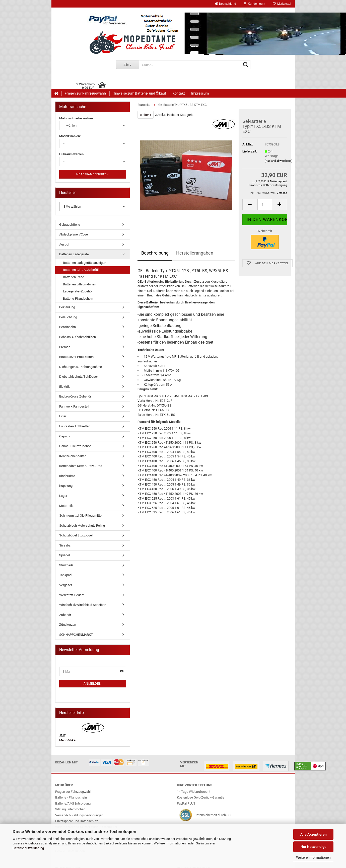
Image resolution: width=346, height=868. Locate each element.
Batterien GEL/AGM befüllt (82, 270)
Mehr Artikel (68, 740)
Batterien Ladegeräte (74, 254)
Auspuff (65, 244)
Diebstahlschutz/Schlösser (79, 377)
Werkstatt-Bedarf (72, 595)
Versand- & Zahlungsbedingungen (79, 815)
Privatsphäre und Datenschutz (77, 821)
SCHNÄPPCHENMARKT (76, 635)
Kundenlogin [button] (254, 4)
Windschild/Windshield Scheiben (83, 605)
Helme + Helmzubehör (75, 446)
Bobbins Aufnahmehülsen (78, 337)
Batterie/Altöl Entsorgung (73, 803)
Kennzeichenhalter (72, 456)
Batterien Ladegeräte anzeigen (85, 263)
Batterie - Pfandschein (71, 797)
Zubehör (65, 615)
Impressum (200, 93)
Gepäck (65, 436)
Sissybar (65, 545)
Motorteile (66, 506)
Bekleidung (67, 307)
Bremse (65, 347)
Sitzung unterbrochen (70, 809)
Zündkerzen (68, 625)
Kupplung (66, 486)
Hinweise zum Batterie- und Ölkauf (139, 93)
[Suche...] (127, 65)
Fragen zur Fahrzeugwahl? (86, 93)
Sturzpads (66, 565)
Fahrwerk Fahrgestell (74, 406)
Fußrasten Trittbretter (74, 426)
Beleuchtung (68, 317)
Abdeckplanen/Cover (74, 234)
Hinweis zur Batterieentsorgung (267, 185)
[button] (226, 4)
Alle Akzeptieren (314, 834)
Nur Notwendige (314, 847)
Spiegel (64, 555)
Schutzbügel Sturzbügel (76, 535)
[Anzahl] (265, 205)
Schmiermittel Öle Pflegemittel (81, 516)
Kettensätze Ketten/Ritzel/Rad (81, 466)
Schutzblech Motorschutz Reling (82, 526)
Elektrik (64, 387)
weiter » (146, 115)
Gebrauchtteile (70, 225)
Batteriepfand (279, 181)
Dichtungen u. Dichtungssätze (81, 367)
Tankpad (65, 575)
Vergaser (66, 585)
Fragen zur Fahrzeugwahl (73, 792)
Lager (63, 496)
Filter (63, 416)
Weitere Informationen (313, 857)
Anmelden (93, 684)
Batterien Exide (74, 277)
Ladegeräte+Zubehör (78, 291)
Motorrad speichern (92, 174)
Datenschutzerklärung (28, 848)
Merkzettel (282, 4)
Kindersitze (67, 476)
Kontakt (179, 93)
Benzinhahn (67, 327)
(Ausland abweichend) (279, 161)
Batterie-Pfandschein (78, 299)
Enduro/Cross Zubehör (75, 396)
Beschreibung (155, 253)
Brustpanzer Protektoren (76, 357)
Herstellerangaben (195, 253)
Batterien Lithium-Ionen (80, 284)
